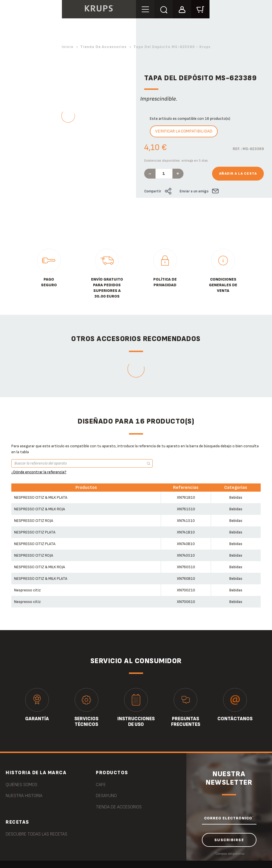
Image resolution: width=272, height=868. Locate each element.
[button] (182, 9)
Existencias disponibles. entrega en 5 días (176, 161)
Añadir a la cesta (238, 174)
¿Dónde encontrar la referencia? (39, 472)
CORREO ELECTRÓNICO (229, 818)
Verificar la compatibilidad (184, 131)
